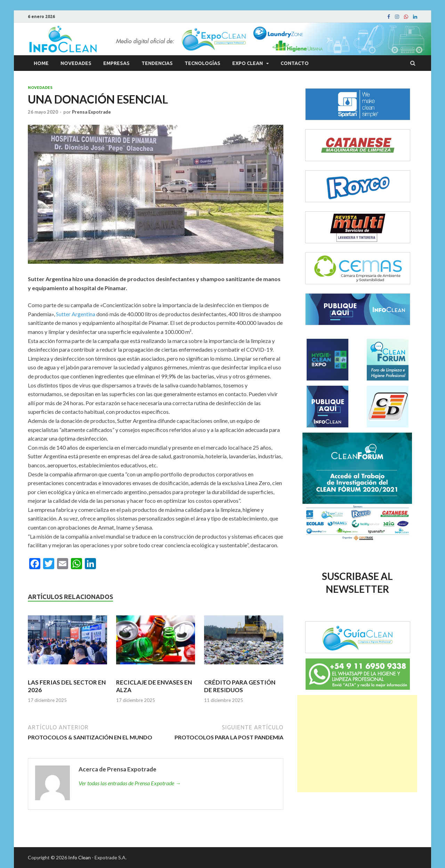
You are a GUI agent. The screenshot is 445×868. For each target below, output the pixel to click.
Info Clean (79, 857)
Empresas (116, 63)
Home (41, 63)
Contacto (295, 63)
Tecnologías (203, 63)
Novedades (76, 63)
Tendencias (157, 63)
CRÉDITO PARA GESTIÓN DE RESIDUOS (240, 686)
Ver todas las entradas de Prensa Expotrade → (130, 783)
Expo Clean (248, 63)
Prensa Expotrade (91, 112)
